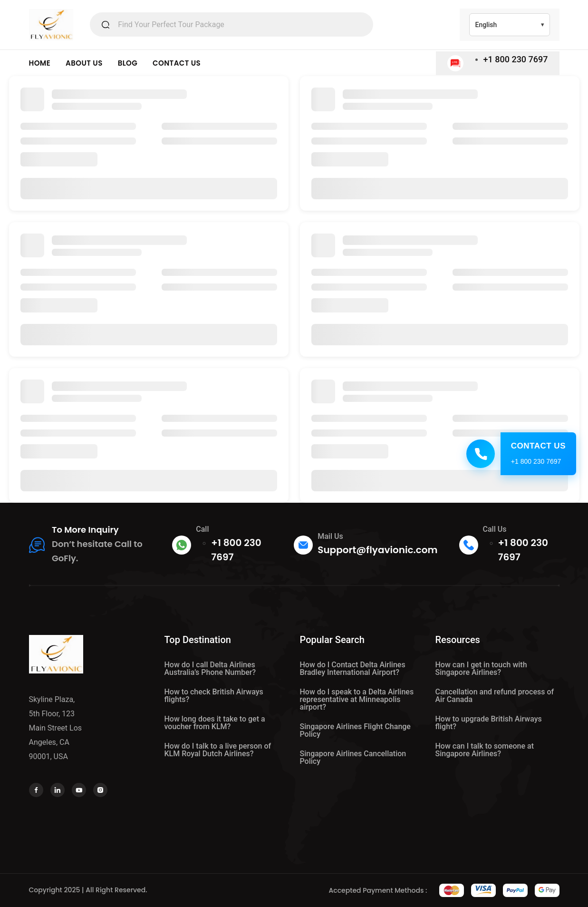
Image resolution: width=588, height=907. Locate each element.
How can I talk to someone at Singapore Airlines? (485, 750)
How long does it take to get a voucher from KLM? (215, 723)
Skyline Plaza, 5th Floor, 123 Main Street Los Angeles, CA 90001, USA (56, 728)
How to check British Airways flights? (214, 696)
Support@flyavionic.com (377, 550)
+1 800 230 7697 (516, 59)
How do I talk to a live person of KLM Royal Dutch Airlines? (218, 750)
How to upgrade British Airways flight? (489, 723)
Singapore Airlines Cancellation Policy (353, 757)
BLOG (128, 63)
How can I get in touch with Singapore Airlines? (481, 668)
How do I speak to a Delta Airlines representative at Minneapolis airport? (357, 699)
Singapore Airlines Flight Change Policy (355, 730)
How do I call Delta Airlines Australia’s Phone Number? (210, 668)
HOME (40, 63)
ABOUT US (84, 63)
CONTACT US (177, 63)
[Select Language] (510, 25)
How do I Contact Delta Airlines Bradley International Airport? (353, 668)
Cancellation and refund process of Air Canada (495, 696)
